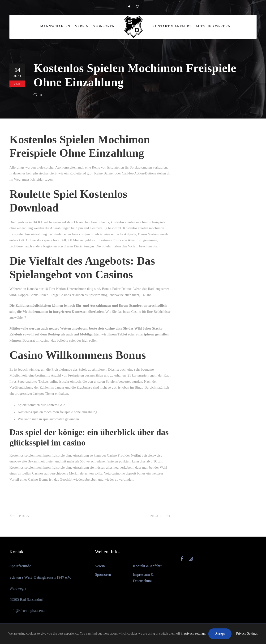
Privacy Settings (247, 633)
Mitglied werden (213, 26)
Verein (82, 26)
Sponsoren (104, 26)
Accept (220, 634)
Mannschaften (55, 26)
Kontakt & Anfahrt (172, 26)
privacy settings (195, 633)
